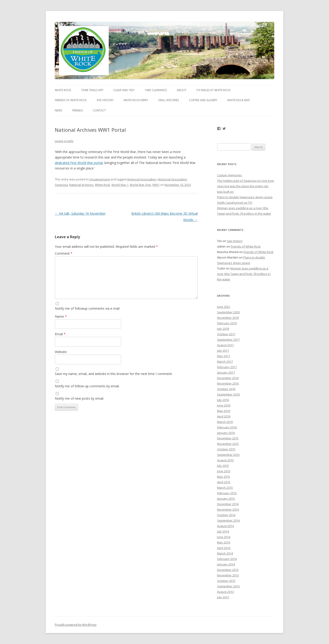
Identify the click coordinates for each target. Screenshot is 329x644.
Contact (99, 110)
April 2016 (224, 416)
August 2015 (225, 460)
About (182, 90)
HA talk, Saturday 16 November (80, 213)
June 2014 (224, 537)
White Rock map (239, 100)
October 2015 (226, 449)
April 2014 (224, 548)
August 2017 (225, 345)
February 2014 (227, 559)
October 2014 (226, 515)
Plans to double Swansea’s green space (245, 197)
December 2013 (228, 570)
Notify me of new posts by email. (79, 398)
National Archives (81, 185)
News (58, 110)
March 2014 (225, 553)
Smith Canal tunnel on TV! (235, 203)
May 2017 (224, 356)
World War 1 (120, 185)
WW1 (156, 185)
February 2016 (227, 427)
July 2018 (223, 329)
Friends (77, 110)
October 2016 (226, 389)
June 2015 (224, 471)
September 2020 (228, 312)
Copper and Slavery (203, 100)
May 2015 (224, 477)
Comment (64, 253)
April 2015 (224, 482)
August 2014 (225, 526)
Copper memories (230, 175)
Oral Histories (168, 100)
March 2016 (225, 422)
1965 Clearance (156, 90)
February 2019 (227, 323)
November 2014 (228, 509)
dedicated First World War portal (79, 163)
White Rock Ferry (136, 100)
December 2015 (228, 438)
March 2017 (225, 362)
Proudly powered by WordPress (76, 625)
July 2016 (223, 400)
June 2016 (224, 405)
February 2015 (227, 493)
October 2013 (226, 581)
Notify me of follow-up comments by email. (87, 386)
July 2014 (223, 531)
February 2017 (227, 367)
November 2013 (228, 575)
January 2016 (226, 433)
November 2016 (228, 383)
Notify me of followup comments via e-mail (87, 308)
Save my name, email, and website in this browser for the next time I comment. (114, 374)
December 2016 (228, 378)
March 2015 (225, 488)
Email (60, 334)
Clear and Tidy (124, 90)
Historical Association (142, 179)
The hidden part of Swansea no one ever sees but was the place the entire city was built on (246, 186)
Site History (105, 100)
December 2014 (228, 504)
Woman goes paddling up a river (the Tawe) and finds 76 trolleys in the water (244, 274)
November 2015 (228, 444)
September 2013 (228, 586)
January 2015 (226, 499)
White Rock (63, 90)
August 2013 (225, 592)
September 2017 (228, 340)
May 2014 (224, 542)
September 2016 (228, 394)
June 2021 (224, 307)
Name (61, 316)
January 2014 (226, 564)
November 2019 (228, 318)
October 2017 (226, 334)
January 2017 (226, 372)
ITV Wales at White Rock (214, 90)
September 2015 (228, 455)
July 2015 (223, 466)
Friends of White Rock (71, 100)
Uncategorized (99, 179)
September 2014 (228, 520)
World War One (140, 185)
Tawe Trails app (92, 90)
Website (61, 352)
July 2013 (223, 597)
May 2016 (224, 411)
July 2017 (223, 351)
